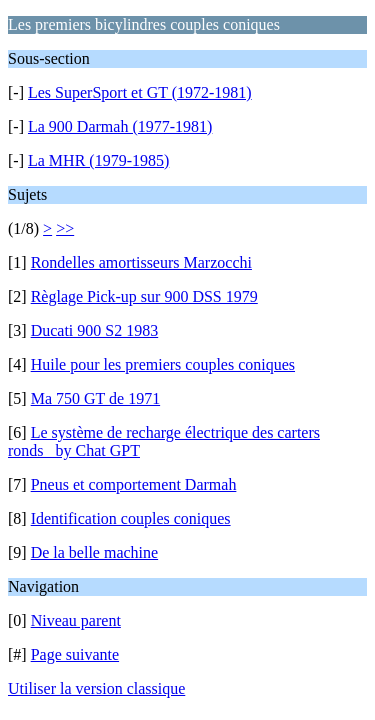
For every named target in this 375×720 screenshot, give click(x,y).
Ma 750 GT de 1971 (95, 398)
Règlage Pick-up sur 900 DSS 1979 (144, 296)
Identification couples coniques (131, 518)
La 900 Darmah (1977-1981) (120, 126)
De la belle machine (95, 552)
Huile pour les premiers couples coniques (163, 364)
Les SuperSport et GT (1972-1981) (140, 92)
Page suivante (75, 654)
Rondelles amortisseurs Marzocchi (141, 262)
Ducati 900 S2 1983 (95, 330)
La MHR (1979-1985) (98, 160)
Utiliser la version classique (96, 688)
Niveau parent (76, 620)
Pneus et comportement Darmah (134, 484)
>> (65, 228)
